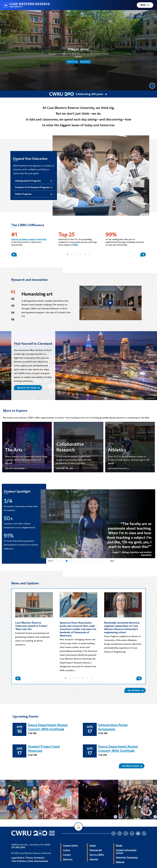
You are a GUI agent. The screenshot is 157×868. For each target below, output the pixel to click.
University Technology (127, 857)
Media (119, 846)
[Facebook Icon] (113, 834)
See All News (136, 690)
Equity (93, 846)
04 (13, 313)
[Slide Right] (143, 254)
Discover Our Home (28, 388)
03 (13, 306)
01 (13, 292)
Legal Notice (18, 858)
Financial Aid (96, 850)
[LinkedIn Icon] (132, 834)
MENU (145, 5)
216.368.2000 (18, 847)
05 (13, 319)
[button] (68, 254)
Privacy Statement (35, 858)
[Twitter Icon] (144, 834)
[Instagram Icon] (120, 834)
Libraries (94, 859)
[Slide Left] (14, 254)
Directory (68, 859)
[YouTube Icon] (138, 834)
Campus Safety (70, 846)
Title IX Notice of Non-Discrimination (30, 861)
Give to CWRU (97, 855)
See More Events (132, 766)
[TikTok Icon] (126, 834)
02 (13, 299)
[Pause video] (152, 86)
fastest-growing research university (29, 239)
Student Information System (126, 851)
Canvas (66, 850)
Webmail (120, 862)
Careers (67, 855)
